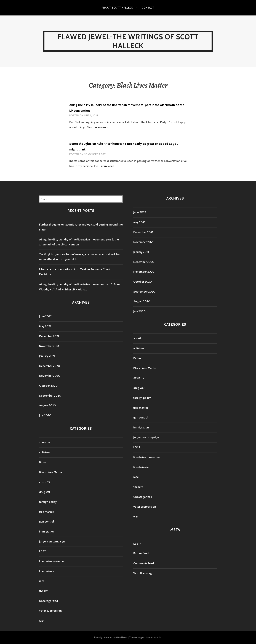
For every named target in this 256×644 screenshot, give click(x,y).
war (41, 621)
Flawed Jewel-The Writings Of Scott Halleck (128, 41)
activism (44, 452)
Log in (137, 544)
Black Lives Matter (51, 472)
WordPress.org (142, 573)
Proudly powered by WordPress (111, 637)
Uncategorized (49, 601)
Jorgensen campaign (52, 541)
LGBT (43, 551)
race (42, 581)
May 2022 (45, 326)
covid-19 (45, 482)
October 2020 (48, 386)
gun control (46, 522)
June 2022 (45, 316)
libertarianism (48, 571)
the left (44, 591)
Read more (101, 127)
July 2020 (45, 415)
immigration (47, 532)
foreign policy (48, 502)
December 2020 (50, 366)
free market (46, 512)
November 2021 (49, 346)
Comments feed (144, 563)
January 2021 (47, 356)
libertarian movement (53, 561)
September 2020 (50, 396)
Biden (43, 462)
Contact (148, 8)
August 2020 (48, 405)
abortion (45, 442)
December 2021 (49, 336)
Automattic (155, 637)
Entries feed (141, 553)
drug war (45, 492)
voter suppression (50, 611)
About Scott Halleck (118, 8)
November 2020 (50, 376)
